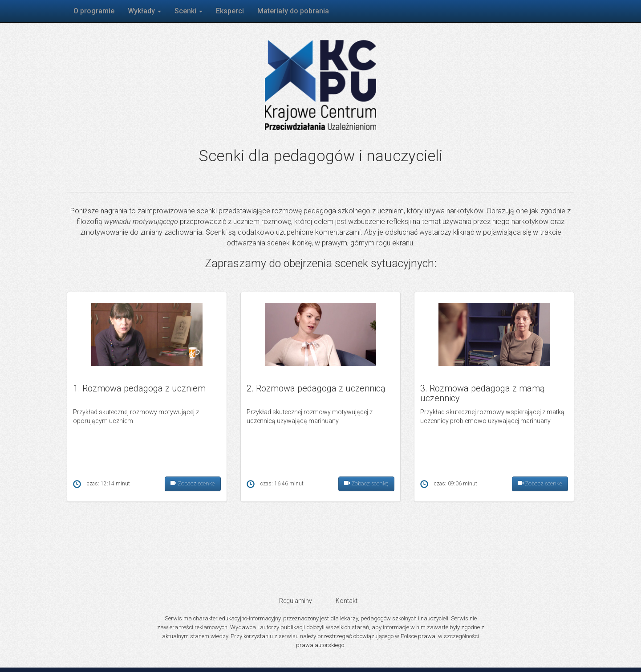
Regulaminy (296, 601)
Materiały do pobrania (293, 11)
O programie (94, 11)
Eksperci (230, 11)
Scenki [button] (189, 11)
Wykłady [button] (144, 11)
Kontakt (347, 601)
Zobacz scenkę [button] (193, 484)
